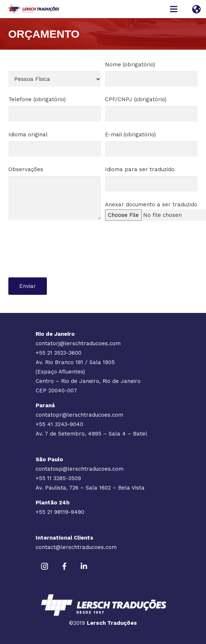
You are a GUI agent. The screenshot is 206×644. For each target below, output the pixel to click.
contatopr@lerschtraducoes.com (79, 415)
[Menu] (174, 9)
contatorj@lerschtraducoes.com (78, 343)
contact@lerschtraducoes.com (76, 547)
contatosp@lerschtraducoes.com (80, 469)
